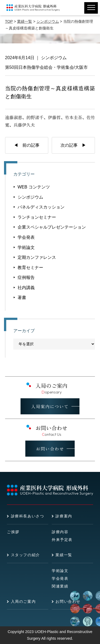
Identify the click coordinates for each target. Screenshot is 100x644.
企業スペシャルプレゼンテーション (52, 227)
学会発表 (26, 237)
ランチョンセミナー (37, 217)
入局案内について (50, 406)
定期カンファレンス (37, 257)
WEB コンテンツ (34, 187)
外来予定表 (62, 540)
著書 (22, 298)
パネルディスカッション (41, 207)
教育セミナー (30, 268)
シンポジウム (54, 58)
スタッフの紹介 (25, 555)
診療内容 (60, 532)
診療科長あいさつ (28, 516)
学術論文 (26, 247)
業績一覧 (64, 555)
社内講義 (26, 288)
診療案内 (64, 516)
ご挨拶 (13, 532)
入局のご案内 (23, 601)
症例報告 (26, 277)
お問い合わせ (50, 449)
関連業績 (60, 586)
